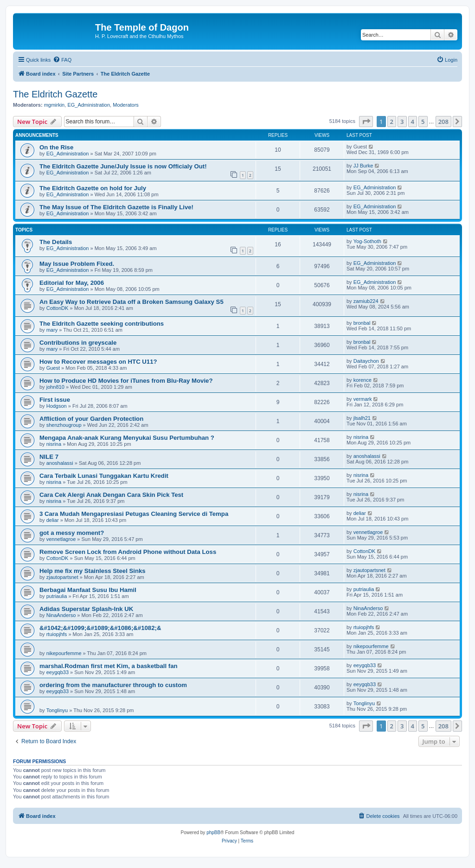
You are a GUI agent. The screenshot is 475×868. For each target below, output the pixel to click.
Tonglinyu (57, 710)
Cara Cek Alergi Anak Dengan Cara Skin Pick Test (111, 495)
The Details (56, 242)
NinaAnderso (61, 615)
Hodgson (57, 406)
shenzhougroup (64, 425)
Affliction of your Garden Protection (91, 419)
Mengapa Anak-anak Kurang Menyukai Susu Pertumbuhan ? (127, 438)
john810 (55, 387)
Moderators (126, 105)
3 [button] (402, 122)
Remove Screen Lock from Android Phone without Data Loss (128, 552)
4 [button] (413, 122)
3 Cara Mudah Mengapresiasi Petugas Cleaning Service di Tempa (134, 514)
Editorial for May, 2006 (72, 283)
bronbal (362, 323)
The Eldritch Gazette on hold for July (93, 188)
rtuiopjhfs (57, 634)
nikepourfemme (64, 653)
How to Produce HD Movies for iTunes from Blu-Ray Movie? (126, 381)
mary (52, 330)
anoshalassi (60, 463)
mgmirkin (55, 105)
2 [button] (392, 122)
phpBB (213, 833)
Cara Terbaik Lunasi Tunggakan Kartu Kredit (104, 476)
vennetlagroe (61, 539)
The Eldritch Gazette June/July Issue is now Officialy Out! (123, 166)
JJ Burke (363, 166)
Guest (53, 368)
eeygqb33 (58, 672)
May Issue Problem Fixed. (77, 264)
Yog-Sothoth (367, 241)
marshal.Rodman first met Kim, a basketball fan (109, 666)
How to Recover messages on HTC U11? (98, 362)
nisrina (54, 444)
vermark (363, 399)
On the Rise (56, 147)
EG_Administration (89, 105)
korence (363, 380)
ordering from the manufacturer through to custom (113, 685)
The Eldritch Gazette (55, 94)
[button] (366, 122)
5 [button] (423, 122)
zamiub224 (366, 301)
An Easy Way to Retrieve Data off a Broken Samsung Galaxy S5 (132, 302)
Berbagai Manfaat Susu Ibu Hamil (88, 590)
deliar (53, 520)
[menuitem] (62, 60)
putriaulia (57, 596)
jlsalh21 (362, 418)
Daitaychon (366, 361)
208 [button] (443, 122)
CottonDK (58, 308)
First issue (55, 400)
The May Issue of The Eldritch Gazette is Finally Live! (116, 207)
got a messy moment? (72, 533)
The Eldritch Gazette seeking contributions (102, 324)
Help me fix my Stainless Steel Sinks (93, 571)
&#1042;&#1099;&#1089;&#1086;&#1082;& (100, 628)
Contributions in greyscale (78, 343)
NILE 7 (49, 457)
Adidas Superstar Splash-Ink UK (86, 609)
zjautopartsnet (62, 577)
